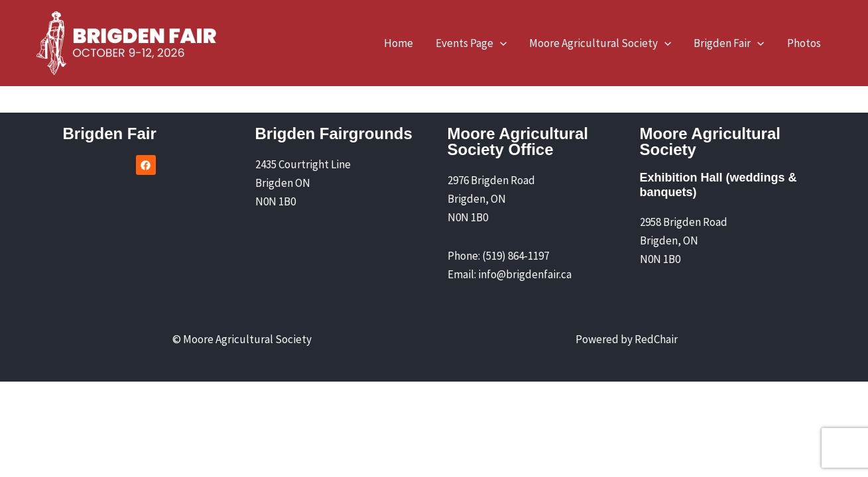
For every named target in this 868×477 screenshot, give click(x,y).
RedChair (656, 339)
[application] (500, 43)
